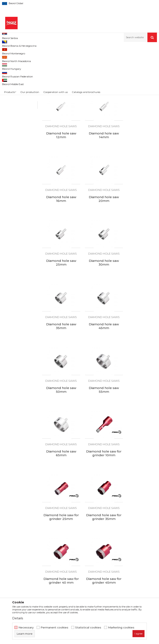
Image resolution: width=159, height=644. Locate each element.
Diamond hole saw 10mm (99, 117)
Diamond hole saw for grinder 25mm (139, 359)
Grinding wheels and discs (19, 70)
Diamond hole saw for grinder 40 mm (99, 420)
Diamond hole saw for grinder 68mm (60, 481)
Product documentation (86, 553)
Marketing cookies (121, 628)
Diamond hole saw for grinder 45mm (139, 420)
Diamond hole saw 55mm (139, 299)
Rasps (8, 87)
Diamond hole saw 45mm (60, 299)
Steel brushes (13, 77)
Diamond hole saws (17, 92)
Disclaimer (122, 541)
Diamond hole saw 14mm (60, 178)
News (72, 541)
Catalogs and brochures (85, 559)
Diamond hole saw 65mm (60, 359)
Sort (108, 58)
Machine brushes (15, 82)
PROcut (11, 113)
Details (18, 618)
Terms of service (126, 535)
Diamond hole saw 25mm (60, 238)
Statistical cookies (88, 628)
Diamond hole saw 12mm (139, 117)
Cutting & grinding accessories (72, 51)
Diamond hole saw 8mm (60, 117)
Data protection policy (131, 547)
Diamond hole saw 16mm (99, 178)
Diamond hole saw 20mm (139, 178)
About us (75, 535)
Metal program (42, 51)
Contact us (76, 564)
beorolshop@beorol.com (35, 554)
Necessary (26, 628)
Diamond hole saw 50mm (99, 299)
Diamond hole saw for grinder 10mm (99, 359)
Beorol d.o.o (9, 51)
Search (19, 144)
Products (24, 51)
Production (76, 547)
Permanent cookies (54, 628)
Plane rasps (11, 97)
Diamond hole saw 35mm (139, 238)
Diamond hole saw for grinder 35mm (60, 420)
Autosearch (92, 58)
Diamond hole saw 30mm (99, 238)
